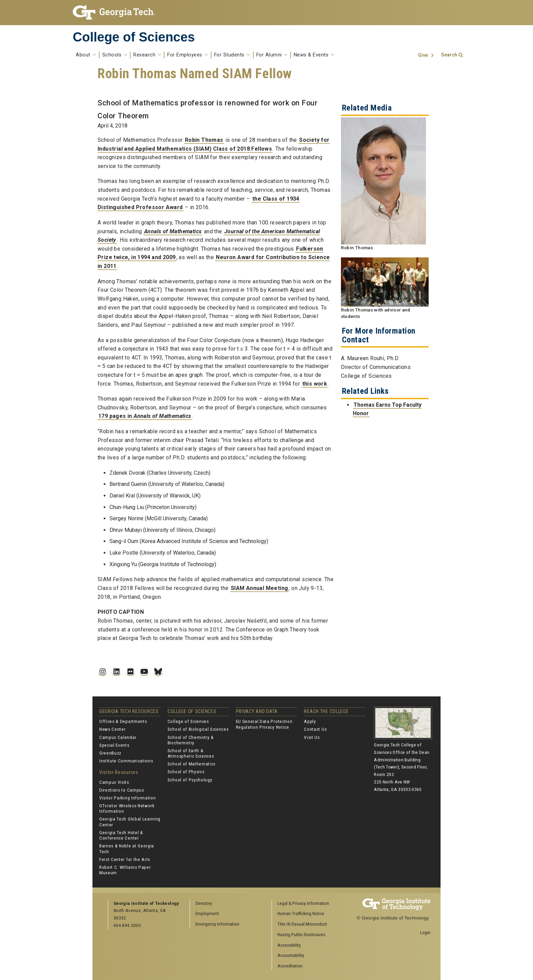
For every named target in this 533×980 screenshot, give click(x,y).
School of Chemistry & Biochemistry (191, 740)
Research (147, 55)
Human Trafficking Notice (301, 913)
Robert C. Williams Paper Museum (125, 870)
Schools (115, 55)
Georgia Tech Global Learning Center (130, 822)
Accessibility (289, 945)
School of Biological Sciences (198, 729)
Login (425, 932)
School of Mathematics (192, 764)
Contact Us (315, 729)
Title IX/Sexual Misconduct (302, 924)
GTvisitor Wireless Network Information (127, 808)
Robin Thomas (204, 140)
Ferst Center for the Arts (125, 859)
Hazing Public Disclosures (301, 934)
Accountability (291, 955)
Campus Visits (114, 782)
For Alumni (272, 55)
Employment (207, 913)
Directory (204, 903)
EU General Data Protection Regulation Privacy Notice (264, 724)
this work (315, 384)
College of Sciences (134, 37)
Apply (310, 721)
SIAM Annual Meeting (260, 588)
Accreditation (290, 966)
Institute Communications (126, 761)
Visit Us (312, 737)
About (86, 55)
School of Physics (186, 772)
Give (423, 55)
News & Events (314, 55)
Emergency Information (217, 924)
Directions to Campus (122, 790)
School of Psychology (190, 780)
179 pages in (145, 416)
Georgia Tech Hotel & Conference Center (121, 835)
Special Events (114, 745)
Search (449, 55)
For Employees (188, 55)
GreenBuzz (110, 753)
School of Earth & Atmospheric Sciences (191, 753)
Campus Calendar (118, 737)
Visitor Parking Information (127, 798)
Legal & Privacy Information (303, 903)
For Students (232, 55)
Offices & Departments (123, 721)
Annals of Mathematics (173, 231)
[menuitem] (310, 904)
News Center (112, 729)
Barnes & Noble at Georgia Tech (127, 848)
